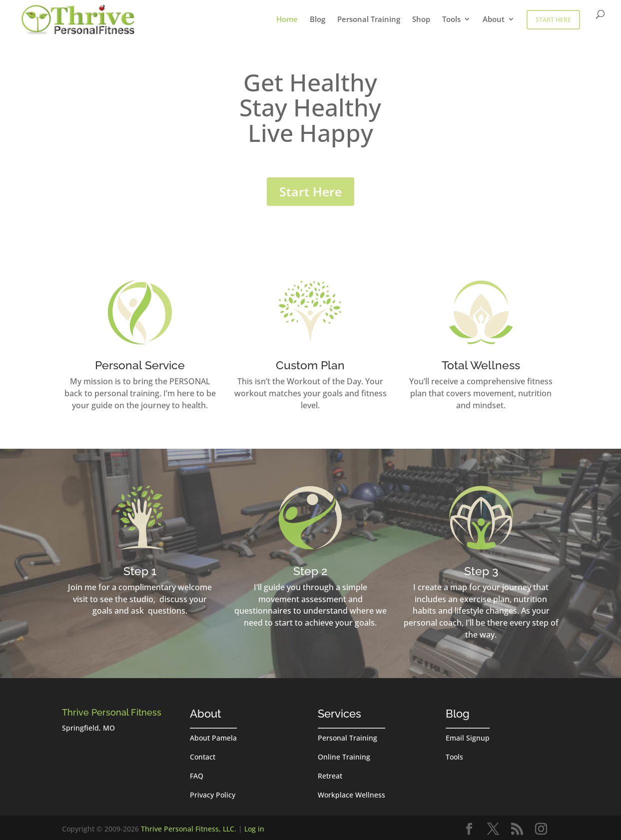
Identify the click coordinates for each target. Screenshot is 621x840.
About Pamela (213, 738)
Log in (254, 829)
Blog (317, 20)
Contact (203, 757)
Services (339, 714)
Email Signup (468, 738)
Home (287, 20)
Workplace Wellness (351, 795)
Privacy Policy (213, 795)
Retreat (330, 776)
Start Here (553, 20)
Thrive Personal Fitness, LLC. (189, 829)
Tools (451, 20)
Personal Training (369, 20)
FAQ (197, 776)
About (494, 20)
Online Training (344, 757)
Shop (421, 20)
